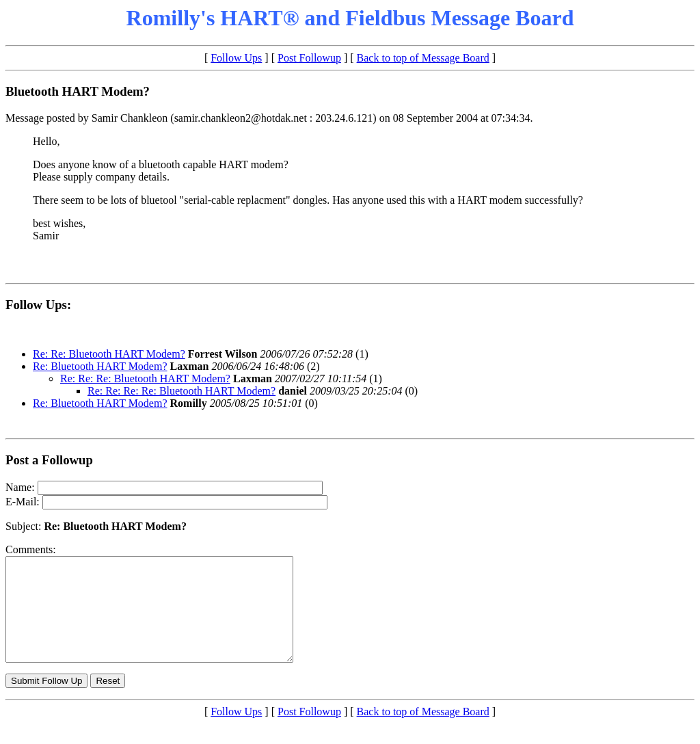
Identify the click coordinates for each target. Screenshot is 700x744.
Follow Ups (236, 58)
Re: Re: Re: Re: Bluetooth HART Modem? (181, 391)
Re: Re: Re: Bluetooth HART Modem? (145, 378)
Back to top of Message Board (423, 58)
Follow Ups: (38, 305)
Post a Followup (49, 460)
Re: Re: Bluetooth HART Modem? (109, 354)
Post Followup (309, 58)
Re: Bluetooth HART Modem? (100, 366)
